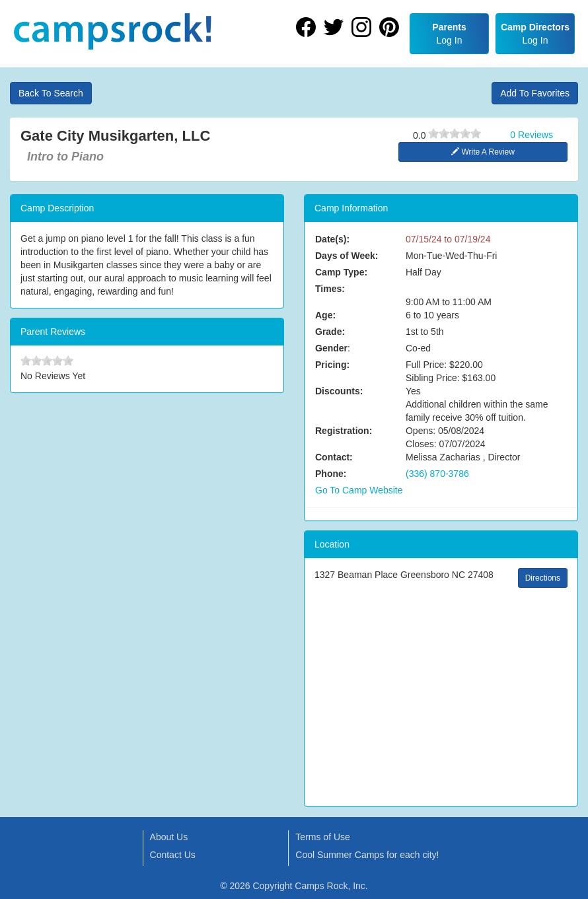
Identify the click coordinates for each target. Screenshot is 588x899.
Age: (325, 315)
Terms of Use (322, 837)
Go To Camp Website (359, 490)
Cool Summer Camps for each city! (367, 855)
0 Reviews (532, 135)
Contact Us (173, 855)
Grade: (330, 332)
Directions (543, 578)
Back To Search (51, 93)
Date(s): (332, 239)
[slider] (455, 133)
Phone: (331, 474)
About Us (169, 837)
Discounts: (339, 391)
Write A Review (483, 152)
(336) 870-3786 (437, 474)
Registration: (344, 431)
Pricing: (332, 365)
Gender (331, 348)
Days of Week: (347, 256)
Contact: (334, 457)
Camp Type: (341, 272)
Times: (330, 289)
